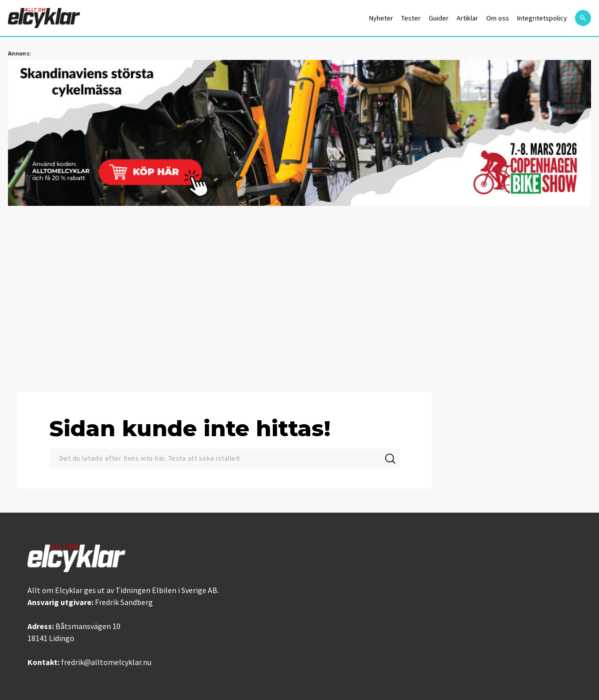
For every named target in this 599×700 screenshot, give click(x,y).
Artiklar (467, 18)
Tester (411, 18)
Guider (439, 18)
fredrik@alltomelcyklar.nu (106, 662)
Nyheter (381, 18)
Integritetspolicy (542, 18)
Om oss (498, 18)
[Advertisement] (299, 293)
